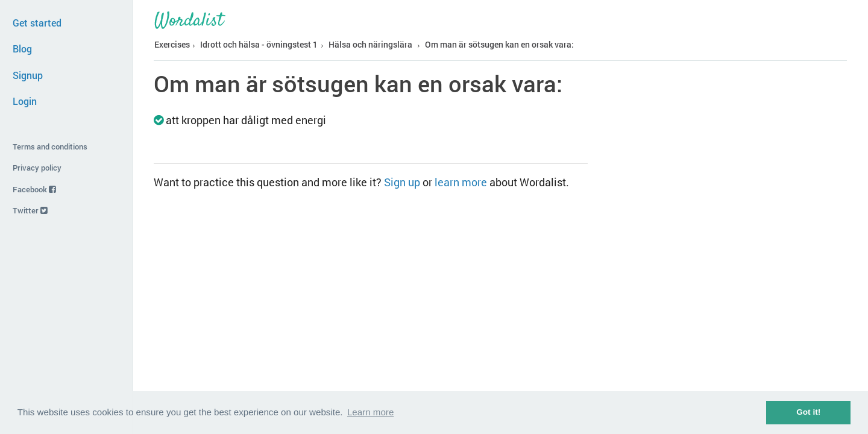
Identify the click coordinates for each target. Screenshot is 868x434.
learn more (461, 182)
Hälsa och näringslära (370, 44)
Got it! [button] (808, 412)
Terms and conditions (50, 146)
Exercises (172, 44)
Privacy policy (37, 168)
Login (25, 101)
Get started (37, 23)
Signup (28, 75)
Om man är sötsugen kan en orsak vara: (499, 44)
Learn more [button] (370, 412)
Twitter (30, 210)
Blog (22, 49)
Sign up (402, 182)
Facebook (34, 189)
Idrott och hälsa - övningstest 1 (259, 44)
